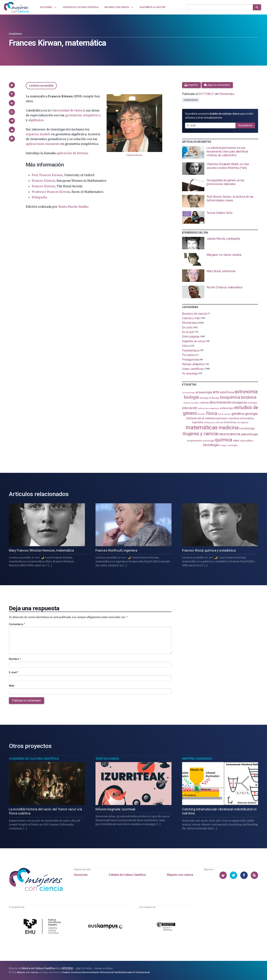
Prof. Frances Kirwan (47, 175)
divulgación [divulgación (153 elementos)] (239, 402)
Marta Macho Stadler (74, 207)
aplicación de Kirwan (72, 153)
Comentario (17, 624)
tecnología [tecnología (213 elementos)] (211, 445)
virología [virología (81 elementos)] (223, 445)
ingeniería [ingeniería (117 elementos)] (198, 422)
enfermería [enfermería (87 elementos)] (203, 408)
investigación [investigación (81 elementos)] (243, 423)
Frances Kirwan (134, 155)
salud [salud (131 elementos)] (236, 440)
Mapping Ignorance (197, 759)
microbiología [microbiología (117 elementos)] (247, 428)
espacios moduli (38, 134)
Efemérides (15, 34)
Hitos (186, 346)
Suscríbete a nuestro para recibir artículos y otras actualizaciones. (219, 116)
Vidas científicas (193, 369)
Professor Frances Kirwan (51, 192)
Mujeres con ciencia (180, 875)
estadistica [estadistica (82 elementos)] (214, 408)
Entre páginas (191, 337)
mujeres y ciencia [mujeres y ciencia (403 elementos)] (200, 434)
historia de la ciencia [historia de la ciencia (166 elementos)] (200, 418)
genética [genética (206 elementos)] (238, 414)
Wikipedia (39, 197)
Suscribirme (245, 125)
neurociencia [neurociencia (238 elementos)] (229, 434)
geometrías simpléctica (83, 115)
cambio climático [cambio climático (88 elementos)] (191, 403)
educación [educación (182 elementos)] (190, 408)
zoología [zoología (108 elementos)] (232, 445)
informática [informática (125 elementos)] (247, 418)
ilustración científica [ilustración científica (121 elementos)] (227, 418)
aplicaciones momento (43, 144)
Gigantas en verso (194, 341)
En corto (187, 327)
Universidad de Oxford (68, 110)
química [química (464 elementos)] (223, 440)
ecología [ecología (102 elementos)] (252, 403)
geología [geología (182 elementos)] (251, 414)
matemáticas (191, 100)
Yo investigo (190, 373)
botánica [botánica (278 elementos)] (249, 397)
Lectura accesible (41, 86)
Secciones (81, 875)
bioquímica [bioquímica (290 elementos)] (230, 397)
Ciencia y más (191, 318)
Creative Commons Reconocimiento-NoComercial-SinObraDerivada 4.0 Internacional (106, 972)
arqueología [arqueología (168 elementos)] (204, 392)
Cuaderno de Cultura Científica (34, 759)
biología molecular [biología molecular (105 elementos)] (210, 398)
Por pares (188, 355)
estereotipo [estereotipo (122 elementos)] (227, 408)
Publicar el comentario (27, 700)
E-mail (14, 672)
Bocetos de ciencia (194, 314)
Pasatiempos (191, 350)
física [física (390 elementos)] (212, 413)
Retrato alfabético (194, 364)
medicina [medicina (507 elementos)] (228, 428)
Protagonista (190, 360)
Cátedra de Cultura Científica (127, 875)
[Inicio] (16, 7)
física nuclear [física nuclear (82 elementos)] (224, 414)
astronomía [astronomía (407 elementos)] (246, 392)
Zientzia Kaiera (107, 759)
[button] (12, 85)
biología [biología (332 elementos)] (191, 397)
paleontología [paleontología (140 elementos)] (249, 434)
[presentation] (220, 152)
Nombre (15, 659)
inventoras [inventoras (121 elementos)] (230, 422)
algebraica (36, 120)
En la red (188, 332)
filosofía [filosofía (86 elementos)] (201, 414)
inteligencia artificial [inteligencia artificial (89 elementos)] (213, 422)
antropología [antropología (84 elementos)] (189, 393)
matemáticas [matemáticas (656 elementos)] (202, 427)
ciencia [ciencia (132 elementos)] (204, 403)
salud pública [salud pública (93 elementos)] (247, 441)
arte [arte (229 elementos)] (216, 392)
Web (11, 686)
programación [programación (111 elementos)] (195, 440)
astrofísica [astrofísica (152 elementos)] (227, 392)
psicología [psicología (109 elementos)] (209, 441)
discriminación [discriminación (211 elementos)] (220, 402)
